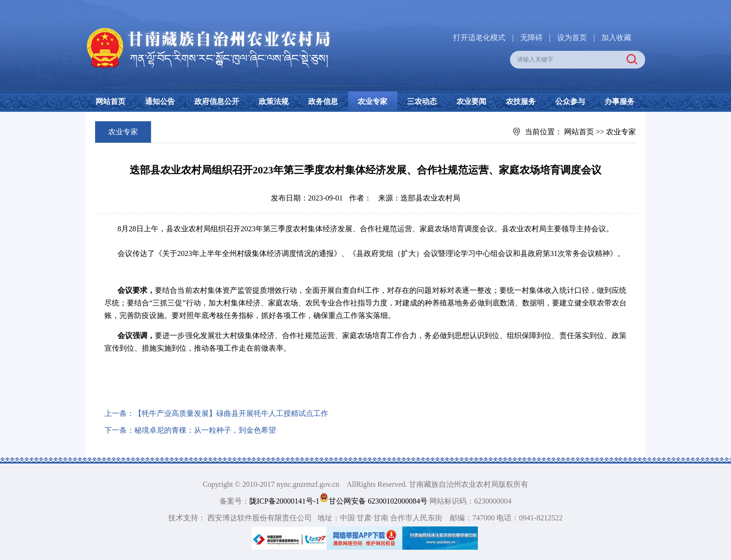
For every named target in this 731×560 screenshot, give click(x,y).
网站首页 (110, 101)
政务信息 (323, 101)
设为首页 (572, 38)
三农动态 (422, 101)
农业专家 (372, 101)
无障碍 (531, 38)
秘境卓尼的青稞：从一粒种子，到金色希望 (205, 430)
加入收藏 (616, 38)
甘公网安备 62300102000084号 (374, 501)
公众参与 (570, 101)
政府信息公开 (217, 101)
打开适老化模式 (479, 38)
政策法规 (274, 101)
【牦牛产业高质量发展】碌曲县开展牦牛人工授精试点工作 (231, 413)
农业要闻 (471, 101)
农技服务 (521, 101)
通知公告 (160, 101)
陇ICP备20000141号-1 (284, 501)
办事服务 (620, 101)
